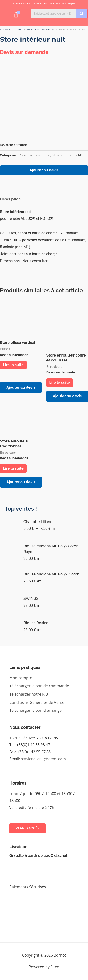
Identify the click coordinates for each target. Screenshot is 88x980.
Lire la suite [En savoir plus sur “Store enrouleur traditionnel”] (13, 468)
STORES (18, 29)
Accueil (5, 29)
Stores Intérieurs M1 (41, 29)
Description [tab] (10, 199)
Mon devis (55, 4)
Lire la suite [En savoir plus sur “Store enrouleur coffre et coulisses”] (60, 382)
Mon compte (68, 4)
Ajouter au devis (44, 170)
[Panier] (16, 15)
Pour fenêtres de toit (35, 155)
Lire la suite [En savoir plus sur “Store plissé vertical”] (13, 365)
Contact (38, 4)
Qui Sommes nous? (23, 4)
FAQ (46, 4)
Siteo (55, 967)
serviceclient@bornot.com (43, 759)
